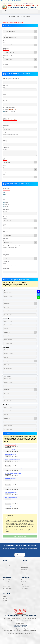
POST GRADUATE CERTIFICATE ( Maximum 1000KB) (13, 474)
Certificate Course (25, 563)
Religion (5, 225)
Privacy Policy (22, 629)
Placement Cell (7, 580)
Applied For (6, 262)
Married (7, 195)
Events (5, 563)
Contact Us (6, 603)
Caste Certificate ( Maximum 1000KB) (10, 483)
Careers (5, 599)
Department (6, 49)
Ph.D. (22, 572)
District (5, 174)
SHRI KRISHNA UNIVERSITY (10, 265)
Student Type (6, 255)
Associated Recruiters (8, 582)
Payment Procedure (25, 584)
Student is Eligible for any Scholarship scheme (14, 247)
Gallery (5, 596)
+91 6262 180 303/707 (23, 626)
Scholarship (24, 582)
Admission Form (25, 588)
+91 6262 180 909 (23, 627)
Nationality (6, 239)
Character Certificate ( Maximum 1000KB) (11, 497)
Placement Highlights (8, 588)
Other (7, 206)
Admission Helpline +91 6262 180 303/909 (11, 1)
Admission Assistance (26, 586)
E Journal (29, 3)
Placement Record (7, 584)
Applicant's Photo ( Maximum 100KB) (10, 445)
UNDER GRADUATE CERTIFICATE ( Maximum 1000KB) (13, 469)
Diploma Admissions (26, 565)
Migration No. (6, 269)
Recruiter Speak (7, 586)
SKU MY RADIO (22, 3)
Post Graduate (24, 569)
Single (7, 193)
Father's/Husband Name (10, 108)
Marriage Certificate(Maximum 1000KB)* (11, 507)
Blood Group (6, 218)
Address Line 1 (7, 148)
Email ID (5, 141)
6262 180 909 (33, 631)
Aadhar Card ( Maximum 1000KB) (10, 450)
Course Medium (7, 64)
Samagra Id (6, 210)
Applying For (6, 35)
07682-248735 (27, 621)
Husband (13, 111)
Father (7, 111)
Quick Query (6, 601)
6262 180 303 (26, 631)
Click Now (20, 555)
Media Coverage (7, 565)
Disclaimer (7, 631)
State (5, 166)
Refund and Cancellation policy (10, 629)
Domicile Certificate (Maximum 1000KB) (11, 478)
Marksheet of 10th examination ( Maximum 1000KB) (12, 459)
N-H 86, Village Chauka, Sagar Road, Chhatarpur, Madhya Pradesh (20, 618)
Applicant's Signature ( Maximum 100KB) (11, 455)
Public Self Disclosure (12, 3)
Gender (5, 199)
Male (7, 203)
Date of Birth (6, 126)
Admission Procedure (26, 580)
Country (5, 159)
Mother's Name (10, 119)
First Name (6, 86)
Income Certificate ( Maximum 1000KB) (10, 488)
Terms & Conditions (32, 629)
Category (5, 232)
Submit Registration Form (20, 536)
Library (3, 3)
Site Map (13, 631)
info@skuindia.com (20, 623)
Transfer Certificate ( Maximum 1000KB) (11, 493)
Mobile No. (11, 134)
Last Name (6, 101)
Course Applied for (8, 56)
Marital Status (7, 189)
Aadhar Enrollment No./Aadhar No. (11, 79)
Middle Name (6, 94)
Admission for (7, 29)
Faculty (5, 41)
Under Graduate (25, 567)
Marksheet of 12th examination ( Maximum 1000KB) (12, 464)
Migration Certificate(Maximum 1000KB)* (11, 502)
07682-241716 (20, 621)
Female (7, 205)
